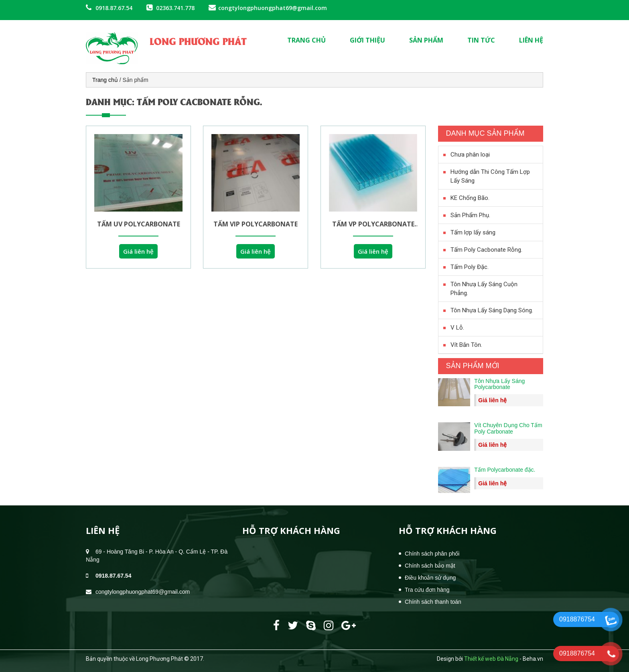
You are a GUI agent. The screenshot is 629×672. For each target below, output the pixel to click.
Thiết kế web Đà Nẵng (491, 659)
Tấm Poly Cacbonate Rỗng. (486, 250)
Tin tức (481, 40)
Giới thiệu (367, 40)
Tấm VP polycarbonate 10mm (373, 224)
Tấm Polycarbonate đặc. (505, 470)
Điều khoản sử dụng (430, 578)
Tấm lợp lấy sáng (473, 232)
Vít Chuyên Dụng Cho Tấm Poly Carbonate (508, 428)
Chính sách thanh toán (433, 602)
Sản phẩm (426, 40)
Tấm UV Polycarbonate (138, 224)
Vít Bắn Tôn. (466, 345)
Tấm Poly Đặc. (470, 267)
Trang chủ (306, 40)
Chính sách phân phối (432, 554)
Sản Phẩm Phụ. (470, 215)
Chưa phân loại (470, 155)
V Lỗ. (457, 328)
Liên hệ (531, 40)
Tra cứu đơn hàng (427, 590)
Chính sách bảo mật (430, 566)
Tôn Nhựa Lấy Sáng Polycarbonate (499, 384)
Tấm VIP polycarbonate (256, 224)
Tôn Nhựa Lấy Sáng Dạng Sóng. (492, 310)
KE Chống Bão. (470, 198)
